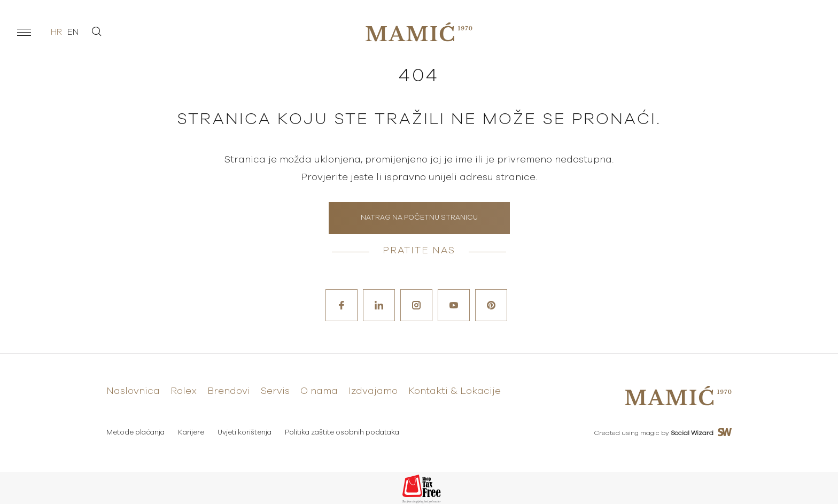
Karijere (191, 433)
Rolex (184, 391)
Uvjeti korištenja (245, 433)
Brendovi (229, 391)
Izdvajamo (373, 391)
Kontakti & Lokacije (455, 391)
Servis (275, 391)
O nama (319, 391)
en (73, 32)
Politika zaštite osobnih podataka (342, 433)
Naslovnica (133, 391)
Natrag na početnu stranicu (419, 218)
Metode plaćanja (135, 433)
